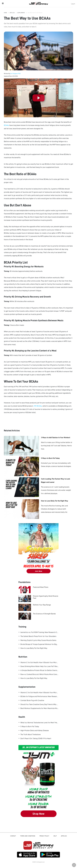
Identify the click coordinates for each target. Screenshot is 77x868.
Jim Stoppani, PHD (39, 3)
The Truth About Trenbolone (31, 734)
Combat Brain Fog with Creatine (32, 700)
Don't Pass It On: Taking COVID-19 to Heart (36, 738)
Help (55, 836)
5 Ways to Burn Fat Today (30, 726)
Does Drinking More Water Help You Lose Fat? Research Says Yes (40, 666)
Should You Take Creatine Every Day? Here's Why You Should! (40, 704)
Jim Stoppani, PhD (15, 74)
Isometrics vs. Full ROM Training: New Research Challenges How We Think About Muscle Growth (40, 632)
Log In (73, 4)
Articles (12, 13)
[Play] (38, 98)
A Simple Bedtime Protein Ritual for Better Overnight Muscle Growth (40, 670)
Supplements (21, 13)
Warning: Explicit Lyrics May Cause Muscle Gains (38, 640)
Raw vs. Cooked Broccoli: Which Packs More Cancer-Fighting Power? (40, 674)
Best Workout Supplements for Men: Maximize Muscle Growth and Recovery (40, 708)
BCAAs (6, 125)
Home (6, 13)
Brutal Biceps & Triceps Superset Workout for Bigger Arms (40, 644)
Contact (13, 836)
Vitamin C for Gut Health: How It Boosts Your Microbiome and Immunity (40, 662)
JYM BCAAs (38, 406)
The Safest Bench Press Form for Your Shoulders (38, 636)
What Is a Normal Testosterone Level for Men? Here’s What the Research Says (40, 723)
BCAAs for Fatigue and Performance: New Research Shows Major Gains (40, 696)
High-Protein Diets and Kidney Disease (35, 730)
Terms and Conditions (28, 836)
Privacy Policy (44, 836)
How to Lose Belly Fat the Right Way (34, 648)
